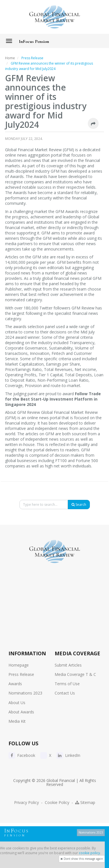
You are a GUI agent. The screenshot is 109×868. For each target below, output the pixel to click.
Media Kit (17, 721)
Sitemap (85, 802)
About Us (17, 703)
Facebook (22, 755)
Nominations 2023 (25, 693)
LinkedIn (68, 755)
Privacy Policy (26, 802)
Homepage (19, 665)
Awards (15, 684)
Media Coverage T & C (75, 674)
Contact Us (65, 693)
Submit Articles (68, 665)
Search (79, 505)
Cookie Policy (57, 802)
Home (10, 58)
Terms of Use (67, 684)
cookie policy (89, 853)
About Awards (21, 712)
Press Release (21, 674)
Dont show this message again (82, 859)
